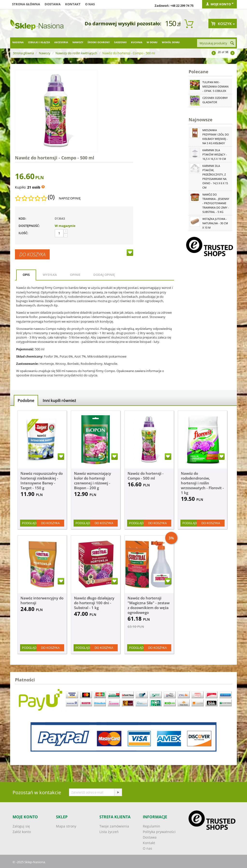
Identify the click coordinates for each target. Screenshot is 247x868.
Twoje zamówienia (114, 826)
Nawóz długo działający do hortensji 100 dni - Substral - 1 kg (94, 603)
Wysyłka (50, 275)
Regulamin (151, 826)
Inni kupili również (59, 400)
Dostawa (53, 4)
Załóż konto (22, 832)
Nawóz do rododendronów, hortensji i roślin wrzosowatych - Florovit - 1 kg (202, 483)
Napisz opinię (70, 198)
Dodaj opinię (104, 275)
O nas (90, 4)
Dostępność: (29, 226)
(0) (51, 197)
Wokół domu (171, 42)
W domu (152, 42)
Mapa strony (66, 826)
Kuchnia (137, 42)
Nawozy (78, 42)
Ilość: (23, 233)
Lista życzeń (109, 832)
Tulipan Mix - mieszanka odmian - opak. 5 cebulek (215, 86)
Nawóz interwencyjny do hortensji (42, 600)
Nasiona (18, 42)
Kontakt (73, 4)
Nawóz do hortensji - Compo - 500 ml (146, 476)
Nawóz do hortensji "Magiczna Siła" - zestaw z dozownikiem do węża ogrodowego (149, 605)
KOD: (22, 218)
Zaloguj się (21, 826)
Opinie (75, 275)
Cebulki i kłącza (39, 42)
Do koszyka (32, 254)
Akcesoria (61, 42)
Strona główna (26, 4)
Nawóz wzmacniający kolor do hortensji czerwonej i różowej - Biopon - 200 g (93, 481)
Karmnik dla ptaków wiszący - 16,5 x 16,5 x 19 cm (215, 154)
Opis (26, 275)
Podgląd (29, 523)
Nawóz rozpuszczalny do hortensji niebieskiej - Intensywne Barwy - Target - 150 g (42, 481)
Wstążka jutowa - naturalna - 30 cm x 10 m (215, 223)
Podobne (26, 400)
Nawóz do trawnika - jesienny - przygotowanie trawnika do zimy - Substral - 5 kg (216, 203)
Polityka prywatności (159, 832)
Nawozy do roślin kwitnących (76, 53)
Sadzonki (120, 42)
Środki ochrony (99, 42)
